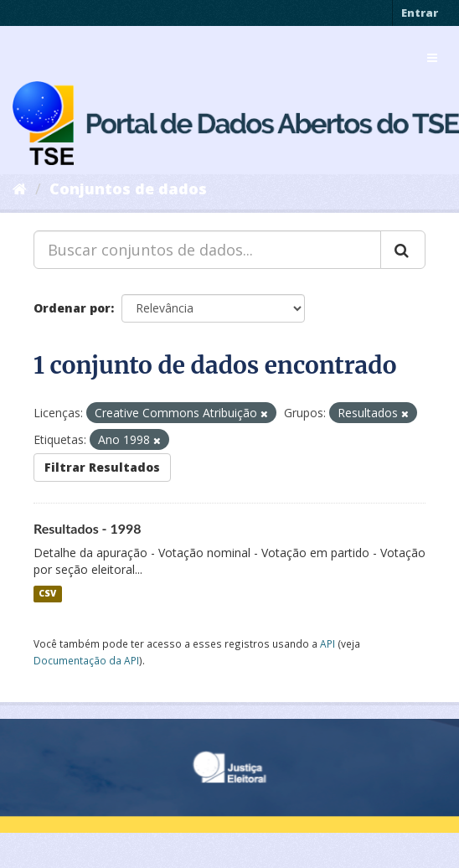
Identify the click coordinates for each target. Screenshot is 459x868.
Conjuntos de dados (128, 189)
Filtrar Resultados (102, 467)
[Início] (20, 189)
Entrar (420, 13)
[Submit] (403, 250)
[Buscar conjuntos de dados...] (207, 250)
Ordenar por (72, 308)
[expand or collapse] (432, 58)
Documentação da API (86, 660)
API (327, 643)
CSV (47, 594)
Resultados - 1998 (88, 528)
